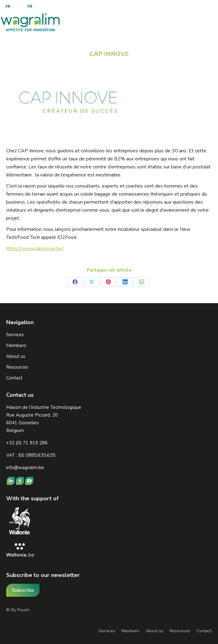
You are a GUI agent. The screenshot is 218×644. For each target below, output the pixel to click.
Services (107, 631)
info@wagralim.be (25, 468)
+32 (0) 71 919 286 (27, 443)
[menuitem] (8, 6)
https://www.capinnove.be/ (35, 248)
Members (130, 631)
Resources (180, 631)
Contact (204, 631)
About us (154, 631)
